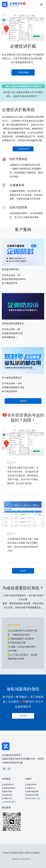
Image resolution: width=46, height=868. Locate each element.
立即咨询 (23, 401)
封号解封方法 (7, 798)
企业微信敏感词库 (32, 791)
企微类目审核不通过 (33, 798)
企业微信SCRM (31, 785)
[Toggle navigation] (41, 4)
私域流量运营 (7, 795)
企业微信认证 (30, 788)
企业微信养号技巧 (9, 802)
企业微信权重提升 (9, 788)
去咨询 (23, 571)
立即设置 (23, 716)
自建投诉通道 (7, 791)
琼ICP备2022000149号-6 (22, 859)
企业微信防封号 (8, 785)
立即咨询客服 (23, 72)
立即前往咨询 (23, 149)
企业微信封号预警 (32, 795)
